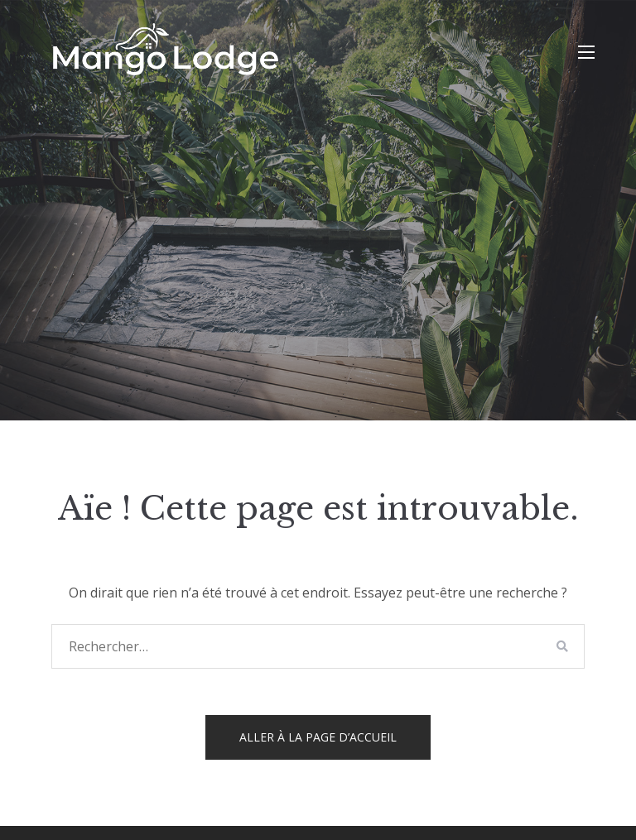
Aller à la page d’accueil (318, 737)
